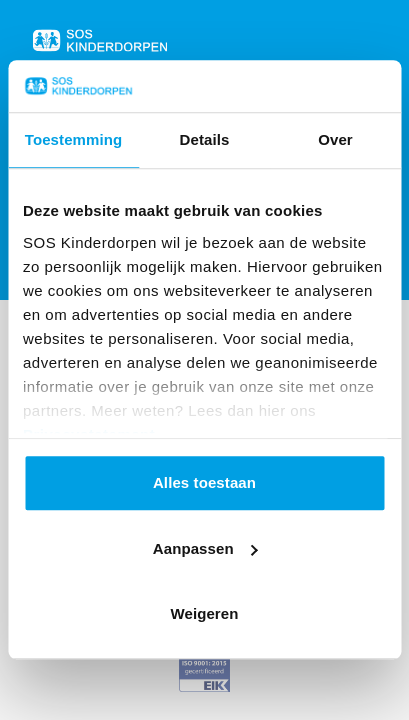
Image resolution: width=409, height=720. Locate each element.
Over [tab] (335, 140)
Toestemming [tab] (74, 140)
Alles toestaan (204, 483)
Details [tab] (205, 140)
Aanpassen (205, 548)
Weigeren (204, 614)
